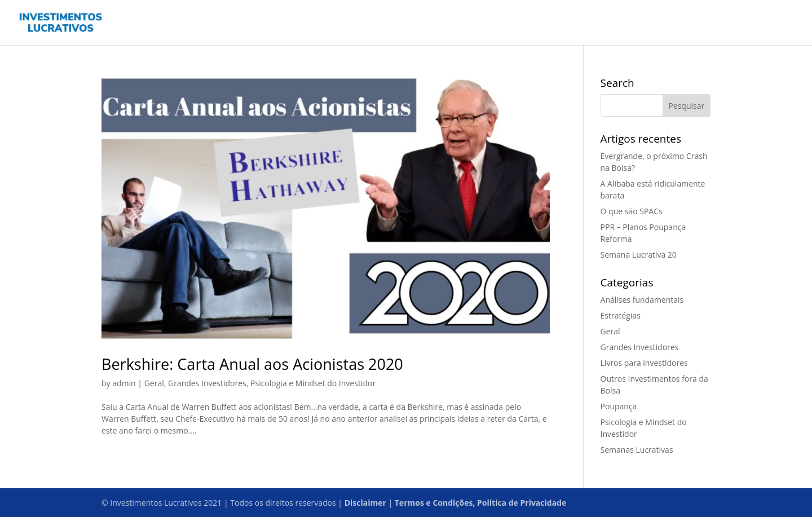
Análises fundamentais (642, 300)
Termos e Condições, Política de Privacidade (480, 503)
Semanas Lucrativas (637, 450)
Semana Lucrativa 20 (639, 255)
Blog (635, 23)
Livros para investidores (644, 363)
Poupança (619, 406)
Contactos (676, 23)
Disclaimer (365, 503)
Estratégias (621, 315)
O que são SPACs (632, 211)
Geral (154, 383)
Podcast (722, 23)
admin (124, 383)
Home (604, 23)
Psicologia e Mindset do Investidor (313, 383)
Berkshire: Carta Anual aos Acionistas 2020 (252, 364)
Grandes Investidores (207, 383)
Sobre (760, 23)
